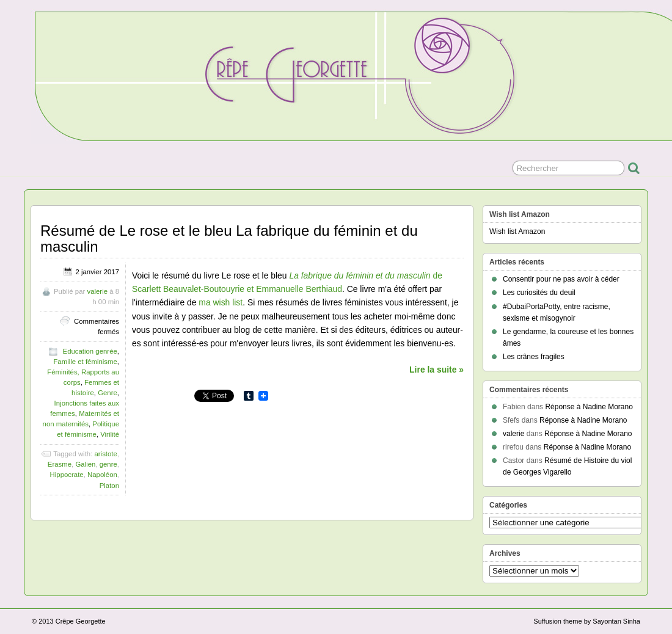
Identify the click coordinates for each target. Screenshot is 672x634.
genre (108, 464)
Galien (85, 464)
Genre (108, 393)
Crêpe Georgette (81, 621)
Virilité (110, 434)
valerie (97, 291)
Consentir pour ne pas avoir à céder (561, 279)
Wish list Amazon (517, 231)
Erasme (60, 464)
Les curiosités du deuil (539, 293)
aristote (105, 454)
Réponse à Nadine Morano (589, 407)
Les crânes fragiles (534, 357)
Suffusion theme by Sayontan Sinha (587, 621)
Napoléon (102, 475)
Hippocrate (67, 475)
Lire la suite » (436, 370)
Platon (109, 486)
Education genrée (90, 351)
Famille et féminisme (85, 362)
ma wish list (221, 302)
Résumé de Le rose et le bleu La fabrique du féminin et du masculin (229, 239)
